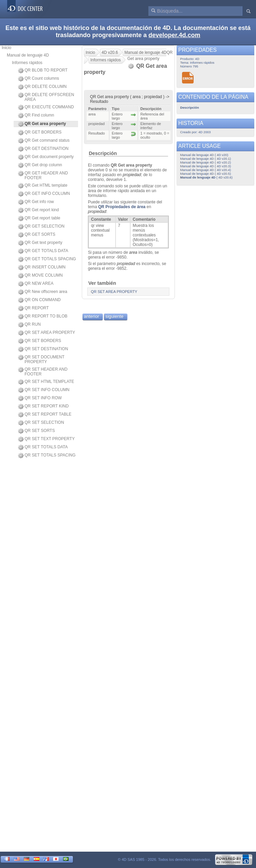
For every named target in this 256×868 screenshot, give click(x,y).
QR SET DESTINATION (43, 349)
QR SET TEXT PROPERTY (46, 439)
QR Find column (36, 115)
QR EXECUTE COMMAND (46, 107)
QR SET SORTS (36, 431)
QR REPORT (33, 308)
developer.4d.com (175, 35)
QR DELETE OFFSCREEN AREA (46, 97)
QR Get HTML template (43, 186)
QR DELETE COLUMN (42, 87)
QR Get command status (44, 141)
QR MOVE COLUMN (40, 276)
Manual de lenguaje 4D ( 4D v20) (204, 155)
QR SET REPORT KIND (43, 406)
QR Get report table (39, 218)
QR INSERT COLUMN (42, 267)
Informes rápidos (27, 63)
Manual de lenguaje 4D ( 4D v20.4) (206, 170)
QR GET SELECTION (41, 227)
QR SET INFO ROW (40, 398)
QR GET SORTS (37, 235)
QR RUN (29, 325)
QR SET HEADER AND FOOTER (43, 372)
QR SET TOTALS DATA (43, 447)
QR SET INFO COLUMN (44, 390)
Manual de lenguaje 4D (28, 55)
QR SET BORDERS (40, 341)
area (133, 252)
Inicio (6, 48)
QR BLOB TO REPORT (43, 71)
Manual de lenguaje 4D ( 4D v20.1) (206, 159)
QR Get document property (46, 157)
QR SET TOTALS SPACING (47, 455)
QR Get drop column (40, 165)
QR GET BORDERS (40, 133)
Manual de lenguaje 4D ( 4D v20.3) (206, 166)
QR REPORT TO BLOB (43, 316)
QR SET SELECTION (41, 423)
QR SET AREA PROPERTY (47, 333)
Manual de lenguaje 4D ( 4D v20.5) (206, 174)
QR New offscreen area (43, 292)
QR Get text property (40, 243)
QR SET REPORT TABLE (45, 415)
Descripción (103, 153)
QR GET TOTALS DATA (43, 251)
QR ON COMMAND (39, 300)
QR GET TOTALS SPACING (47, 259)
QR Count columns (39, 79)
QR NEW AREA (36, 284)
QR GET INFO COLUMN (44, 194)
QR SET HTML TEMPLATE (46, 382)
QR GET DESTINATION (43, 149)
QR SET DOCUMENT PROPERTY (41, 359)
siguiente (114, 316)
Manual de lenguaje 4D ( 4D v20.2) (206, 162)
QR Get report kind (39, 210)
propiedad (132, 175)
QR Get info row (36, 202)
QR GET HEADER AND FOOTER (43, 175)
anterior (92, 316)
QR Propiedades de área (122, 207)
